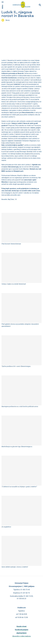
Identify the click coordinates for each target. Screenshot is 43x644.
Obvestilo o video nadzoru (22, 636)
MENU (2, 7)
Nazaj (8, 20)
